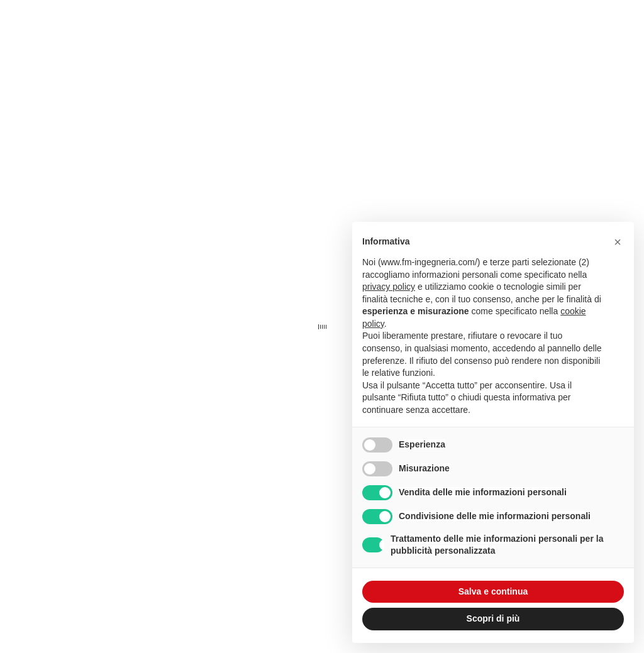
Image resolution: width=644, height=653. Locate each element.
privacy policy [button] (389, 287)
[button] (618, 242)
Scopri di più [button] (493, 618)
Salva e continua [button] (493, 591)
